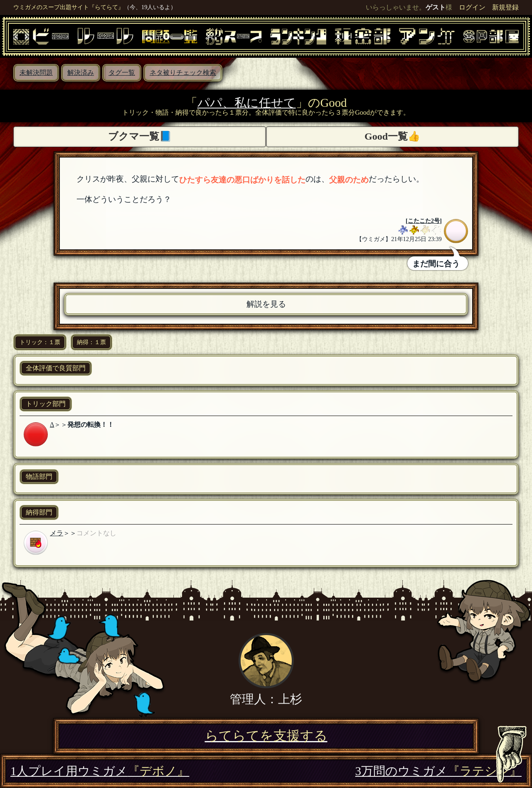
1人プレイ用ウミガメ (100, 771)
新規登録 (505, 7)
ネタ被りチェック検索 (183, 73)
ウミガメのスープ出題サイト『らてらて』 (69, 7)
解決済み (81, 73)
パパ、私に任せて (247, 103)
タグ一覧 (122, 73)
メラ (57, 533)
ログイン (472, 7)
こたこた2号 (424, 221)
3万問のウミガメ (438, 771)
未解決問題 (36, 73)
